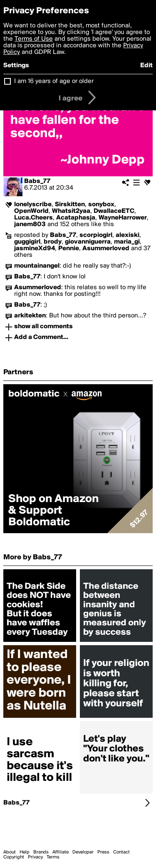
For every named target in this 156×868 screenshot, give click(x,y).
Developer (83, 852)
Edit (146, 66)
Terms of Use (34, 39)
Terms (53, 857)
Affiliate (61, 852)
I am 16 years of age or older (54, 81)
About (10, 852)
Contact (121, 852)
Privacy (35, 857)
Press (103, 852)
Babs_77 (37, 181)
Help (25, 852)
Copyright (14, 857)
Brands (41, 852)
